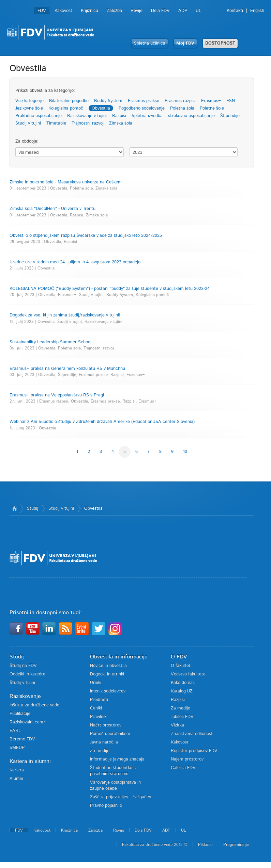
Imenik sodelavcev (108, 691)
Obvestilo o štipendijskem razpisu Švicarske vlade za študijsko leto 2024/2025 (86, 236)
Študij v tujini (28, 123)
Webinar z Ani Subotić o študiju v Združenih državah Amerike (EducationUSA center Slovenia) (102, 422)
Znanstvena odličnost (192, 734)
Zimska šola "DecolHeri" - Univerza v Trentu (52, 209)
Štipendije (230, 116)
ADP (183, 11)
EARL (15, 731)
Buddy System (108, 101)
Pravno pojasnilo (106, 806)
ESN (231, 101)
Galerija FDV (183, 768)
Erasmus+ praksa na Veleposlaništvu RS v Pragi (57, 395)
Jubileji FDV (182, 717)
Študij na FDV (23, 666)
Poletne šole (212, 108)
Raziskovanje (25, 696)
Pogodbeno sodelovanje (142, 108)
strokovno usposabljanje (191, 116)
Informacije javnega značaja (117, 759)
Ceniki (96, 708)
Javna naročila (104, 742)
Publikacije (20, 714)
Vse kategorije (29, 101)
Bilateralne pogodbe (69, 101)
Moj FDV (185, 43)
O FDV (179, 657)
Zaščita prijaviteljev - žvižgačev (121, 797)
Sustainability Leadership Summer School (50, 342)
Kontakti (235, 11)
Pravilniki (99, 717)
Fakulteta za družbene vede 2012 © (155, 845)
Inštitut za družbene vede (34, 705)
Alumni (16, 779)
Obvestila (101, 108)
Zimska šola (121, 123)
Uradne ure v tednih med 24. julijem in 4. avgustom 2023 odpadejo (75, 262)
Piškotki (205, 845)
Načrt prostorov (106, 725)
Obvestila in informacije (119, 657)
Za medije (100, 751)
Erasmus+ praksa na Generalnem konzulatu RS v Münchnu (67, 369)
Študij (33, 509)
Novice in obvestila (108, 666)
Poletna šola (182, 108)
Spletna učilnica (150, 43)
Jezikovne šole (29, 108)
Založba (114, 11)
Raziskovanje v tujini (87, 116)
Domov (15, 509)
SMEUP (17, 748)
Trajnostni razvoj (88, 123)
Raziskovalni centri (28, 722)
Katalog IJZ (182, 691)
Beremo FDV (22, 739)
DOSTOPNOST (220, 43)
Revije (137, 11)
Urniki (96, 683)
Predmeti (99, 700)
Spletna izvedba (147, 116)
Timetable (56, 123)
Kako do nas (183, 683)
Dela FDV (160, 11)
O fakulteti (181, 666)
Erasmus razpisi (180, 101)
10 (185, 452)
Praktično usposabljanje (39, 116)
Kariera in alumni (30, 761)
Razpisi (119, 116)
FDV (42, 11)
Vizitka (177, 725)
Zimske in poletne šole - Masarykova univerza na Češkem (66, 182)
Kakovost (63, 11)
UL (198, 11)
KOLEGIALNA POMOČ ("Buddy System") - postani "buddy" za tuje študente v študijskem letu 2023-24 (110, 289)
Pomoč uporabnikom (110, 734)
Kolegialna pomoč (66, 108)
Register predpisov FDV (194, 751)
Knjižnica (89, 11)
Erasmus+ (211, 101)
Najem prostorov (187, 759)
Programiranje (236, 845)
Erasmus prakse (144, 101)
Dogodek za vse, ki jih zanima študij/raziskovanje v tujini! (65, 315)
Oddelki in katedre (27, 674)
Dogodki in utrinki (107, 674)
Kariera (17, 770)
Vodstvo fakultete (188, 674)
